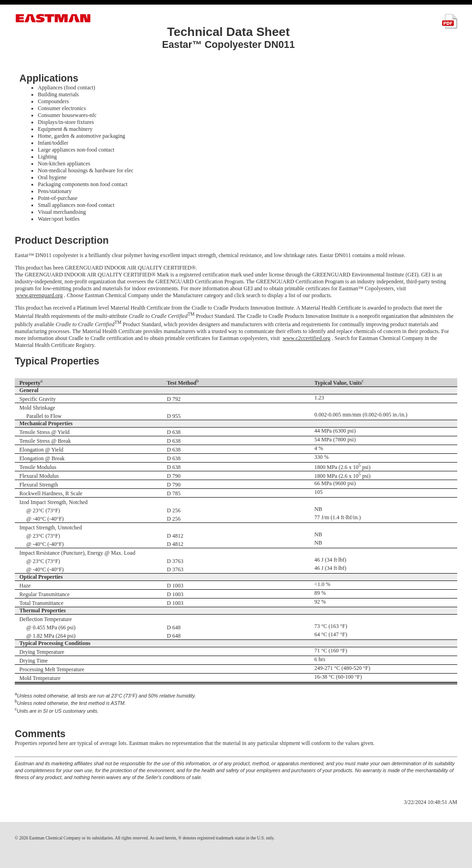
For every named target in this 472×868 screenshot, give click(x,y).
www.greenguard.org (39, 295)
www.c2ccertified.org (307, 338)
